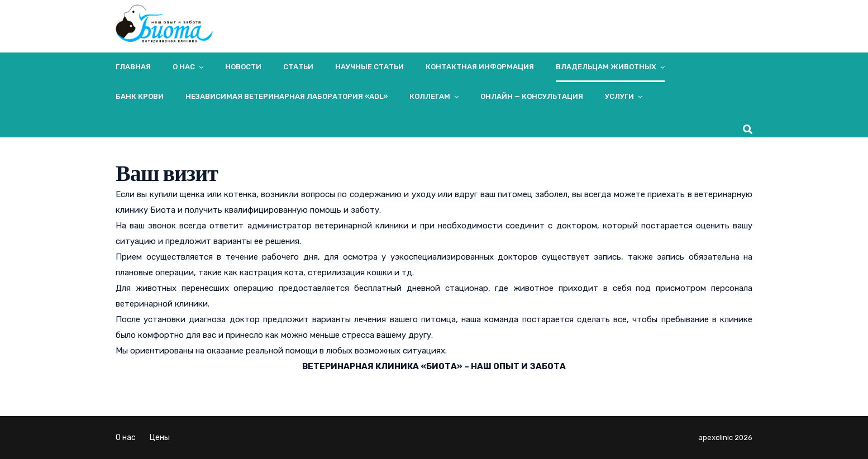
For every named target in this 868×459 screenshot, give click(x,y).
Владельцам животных (606, 67)
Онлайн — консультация (532, 96)
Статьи (298, 67)
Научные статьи (369, 67)
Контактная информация (480, 67)
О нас (184, 67)
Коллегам (430, 96)
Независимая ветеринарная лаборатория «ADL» (287, 96)
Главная (133, 67)
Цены (160, 438)
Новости (243, 67)
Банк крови (140, 96)
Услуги (619, 96)
